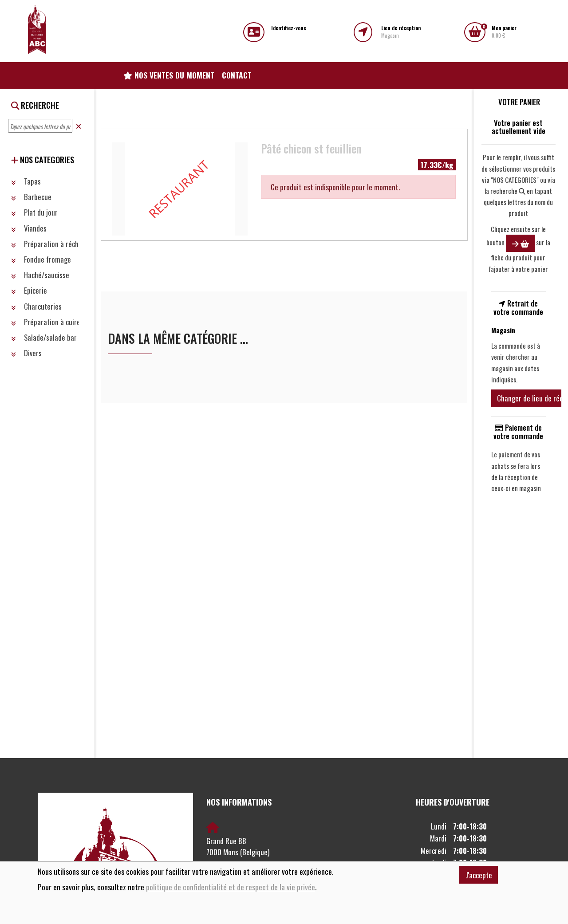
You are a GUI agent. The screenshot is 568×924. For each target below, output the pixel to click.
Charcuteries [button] (36, 306)
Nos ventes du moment (169, 75)
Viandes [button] (29, 228)
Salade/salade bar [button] (44, 337)
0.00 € (504, 32)
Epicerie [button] (29, 290)
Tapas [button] (26, 181)
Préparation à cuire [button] (46, 322)
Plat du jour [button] (34, 212)
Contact (237, 75)
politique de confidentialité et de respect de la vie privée (231, 887)
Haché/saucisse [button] (40, 275)
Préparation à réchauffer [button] (53, 244)
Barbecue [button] (31, 197)
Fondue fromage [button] (41, 259)
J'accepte (479, 875)
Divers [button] (26, 353)
